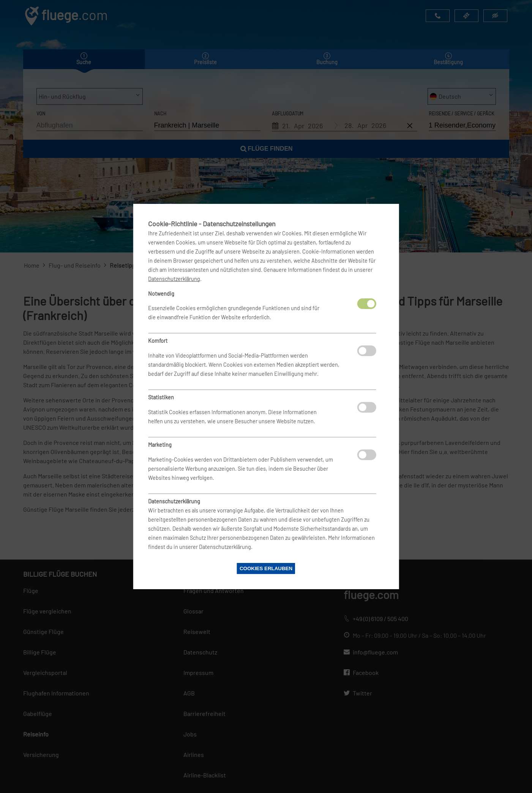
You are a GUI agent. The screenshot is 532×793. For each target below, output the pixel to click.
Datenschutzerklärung (174, 279)
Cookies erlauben (266, 568)
